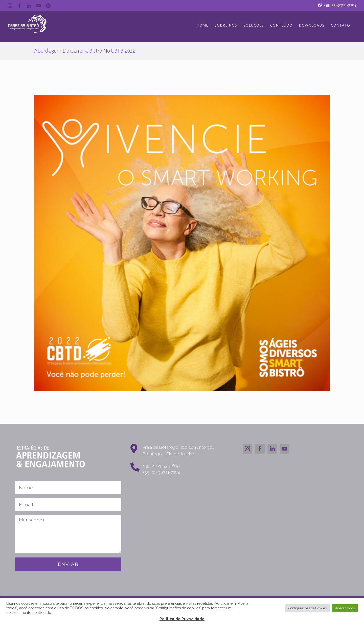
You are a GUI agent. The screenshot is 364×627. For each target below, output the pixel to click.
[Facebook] (260, 449)
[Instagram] (247, 449)
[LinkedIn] (272, 449)
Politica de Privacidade (182, 619)
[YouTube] (285, 449)
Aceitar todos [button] (345, 608)
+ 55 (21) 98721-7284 (337, 5)
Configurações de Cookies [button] (308, 608)
